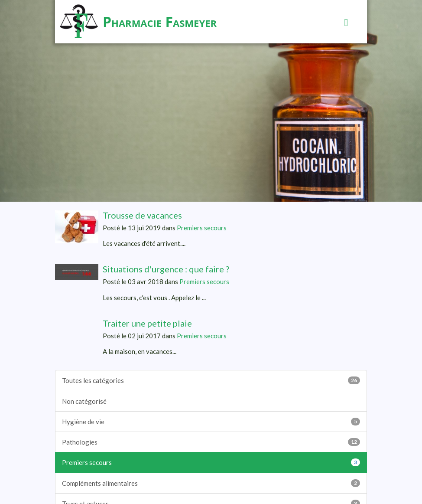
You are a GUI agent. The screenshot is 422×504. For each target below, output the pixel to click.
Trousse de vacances (142, 215)
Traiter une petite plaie (147, 323)
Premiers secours (202, 228)
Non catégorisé (84, 401)
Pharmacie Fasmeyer (160, 21)
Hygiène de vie (211, 422)
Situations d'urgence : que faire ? (166, 269)
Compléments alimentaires (211, 483)
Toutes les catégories (211, 380)
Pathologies (211, 442)
